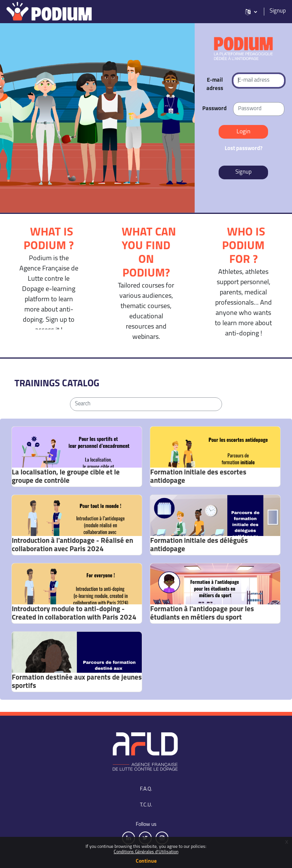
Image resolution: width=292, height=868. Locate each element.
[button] (251, 12)
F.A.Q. (146, 789)
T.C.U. (146, 805)
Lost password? (244, 149)
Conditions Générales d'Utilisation (146, 852)
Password (214, 109)
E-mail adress (215, 85)
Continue (146, 861)
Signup (278, 11)
